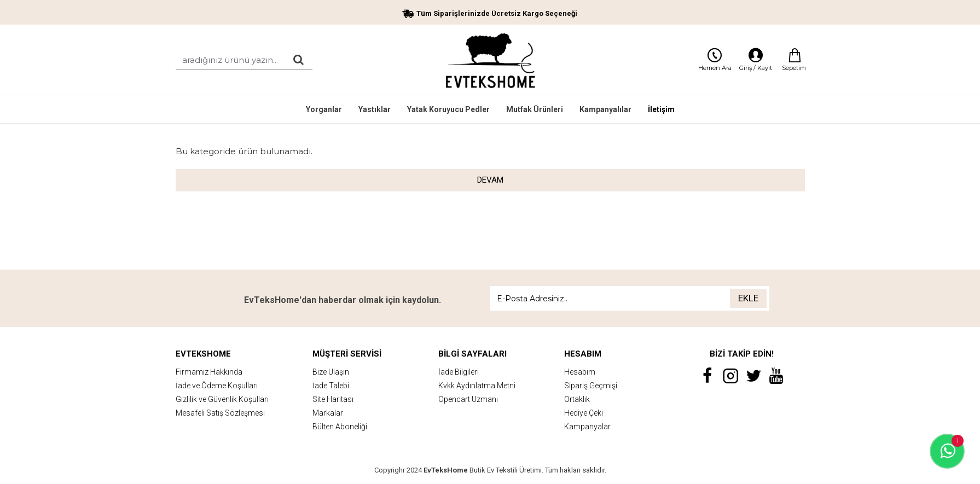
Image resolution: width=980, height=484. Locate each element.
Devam (490, 180)
